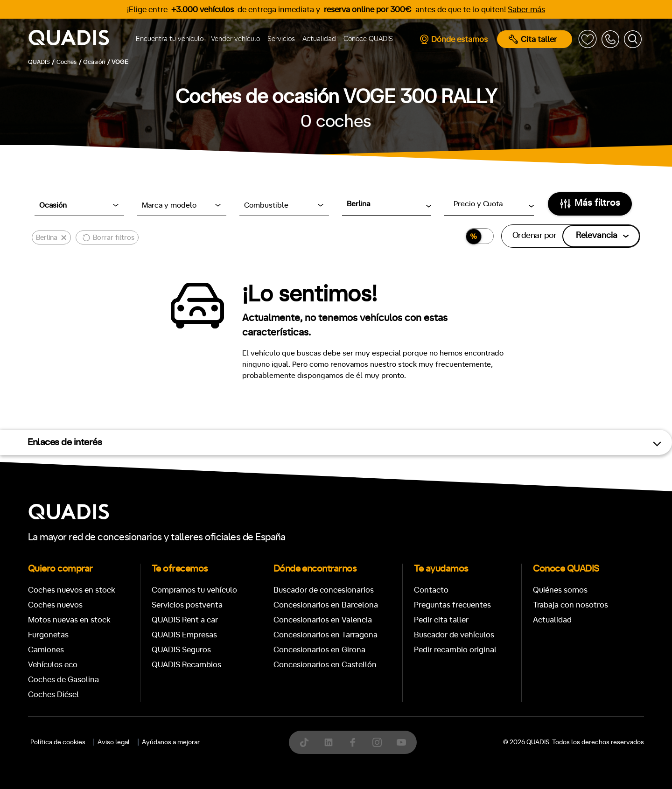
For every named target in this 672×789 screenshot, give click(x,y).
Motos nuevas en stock (69, 620)
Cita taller (533, 39)
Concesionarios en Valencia (323, 620)
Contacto (431, 590)
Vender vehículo (235, 39)
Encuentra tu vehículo (170, 39)
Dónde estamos (453, 39)
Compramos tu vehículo (194, 590)
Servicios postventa (187, 605)
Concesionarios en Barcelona (326, 605)
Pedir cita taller (441, 620)
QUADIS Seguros (181, 650)
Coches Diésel (53, 695)
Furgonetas (48, 635)
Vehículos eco (53, 665)
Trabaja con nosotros (570, 605)
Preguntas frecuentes (452, 605)
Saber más (526, 10)
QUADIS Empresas (184, 635)
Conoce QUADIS (368, 39)
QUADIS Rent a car (185, 620)
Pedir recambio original (455, 650)
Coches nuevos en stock (72, 590)
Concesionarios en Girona (319, 650)
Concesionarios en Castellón (325, 665)
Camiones (46, 650)
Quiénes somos (560, 590)
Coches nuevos (55, 605)
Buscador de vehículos (454, 635)
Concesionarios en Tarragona (325, 635)
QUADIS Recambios (186, 665)
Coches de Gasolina (63, 680)
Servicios (281, 39)
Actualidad (319, 39)
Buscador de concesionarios (324, 590)
